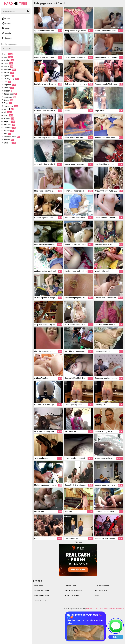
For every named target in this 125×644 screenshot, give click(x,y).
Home (6, 19)
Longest (7, 38)
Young (7, 63)
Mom (7, 54)
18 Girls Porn (40, 600)
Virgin (7, 115)
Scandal (8, 118)
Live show (8, 128)
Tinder (6, 103)
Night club (8, 76)
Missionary (9, 97)
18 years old (10, 106)
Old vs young (10, 79)
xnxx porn (39, 586)
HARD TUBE (16, 4)
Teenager (9, 69)
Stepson (8, 121)
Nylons (7, 100)
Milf (7, 112)
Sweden (7, 91)
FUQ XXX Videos (72, 595)
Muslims (8, 60)
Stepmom (9, 85)
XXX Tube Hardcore (73, 591)
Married (7, 88)
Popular (7, 33)
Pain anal (8, 124)
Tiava (97, 595)
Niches (6, 23)
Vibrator (8, 140)
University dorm (11, 137)
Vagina (7, 66)
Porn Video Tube (41, 595)
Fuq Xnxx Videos (102, 586)
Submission (9, 94)
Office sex (8, 143)
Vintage (7, 131)
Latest (6, 28)
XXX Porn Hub (101, 591)
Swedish (7, 109)
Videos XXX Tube (42, 591)
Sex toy (8, 73)
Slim (6, 82)
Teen (7, 57)
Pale (6, 134)
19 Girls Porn (70, 586)
